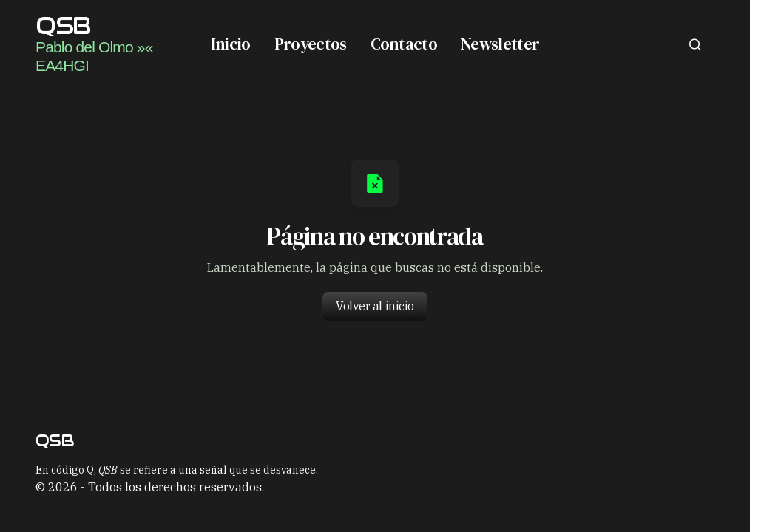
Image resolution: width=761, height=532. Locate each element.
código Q (72, 470)
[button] (695, 44)
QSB (63, 26)
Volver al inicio (375, 306)
